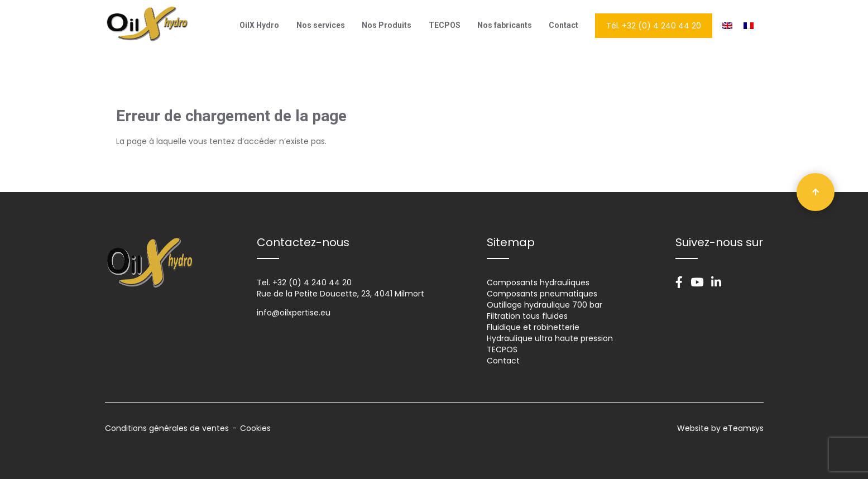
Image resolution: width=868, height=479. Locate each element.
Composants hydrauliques (538, 282)
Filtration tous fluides (527, 316)
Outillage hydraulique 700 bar (545, 305)
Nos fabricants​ (505, 25)
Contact (564, 25)
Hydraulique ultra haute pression (550, 338)
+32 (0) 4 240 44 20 (312, 282)
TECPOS (445, 25)
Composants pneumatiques (542, 294)
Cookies (255, 428)
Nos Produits (387, 25)
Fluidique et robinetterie (533, 327)
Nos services (321, 25)
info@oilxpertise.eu (294, 313)
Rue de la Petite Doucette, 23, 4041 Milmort (341, 294)
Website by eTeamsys (720, 428)
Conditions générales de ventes (167, 428)
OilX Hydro (259, 25)
